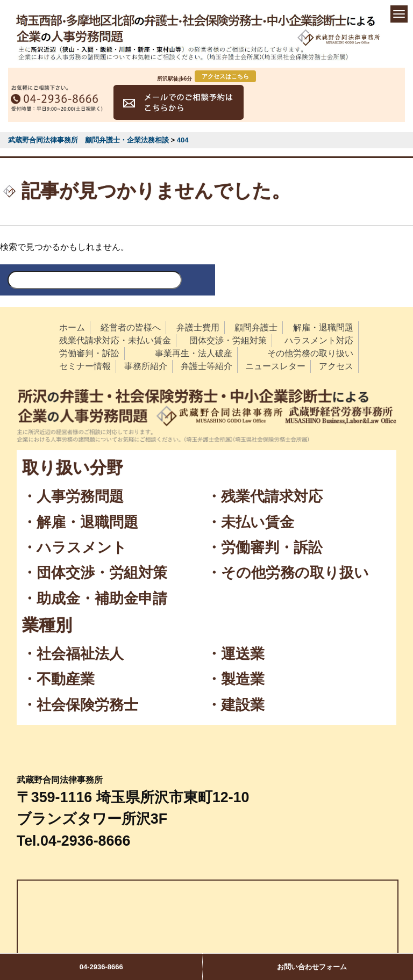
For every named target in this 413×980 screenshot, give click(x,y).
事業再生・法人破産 (194, 353)
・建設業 (236, 705)
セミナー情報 (85, 366)
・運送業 (236, 654)
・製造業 (236, 679)
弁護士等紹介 (206, 366)
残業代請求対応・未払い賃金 (115, 340)
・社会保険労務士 (80, 705)
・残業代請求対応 (265, 496)
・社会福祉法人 (73, 654)
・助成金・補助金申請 (95, 599)
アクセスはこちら (225, 76)
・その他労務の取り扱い (288, 573)
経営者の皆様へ (131, 327)
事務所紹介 (146, 366)
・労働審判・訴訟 (265, 547)
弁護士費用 (198, 327)
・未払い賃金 (250, 522)
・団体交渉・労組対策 (95, 573)
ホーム (72, 327)
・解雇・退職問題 (80, 522)
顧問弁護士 (256, 327)
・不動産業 (58, 679)
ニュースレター (275, 366)
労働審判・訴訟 (89, 353)
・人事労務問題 (73, 496)
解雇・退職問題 (323, 327)
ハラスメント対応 (319, 340)
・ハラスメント (74, 547)
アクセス (336, 366)
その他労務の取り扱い (310, 353)
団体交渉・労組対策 (228, 340)
